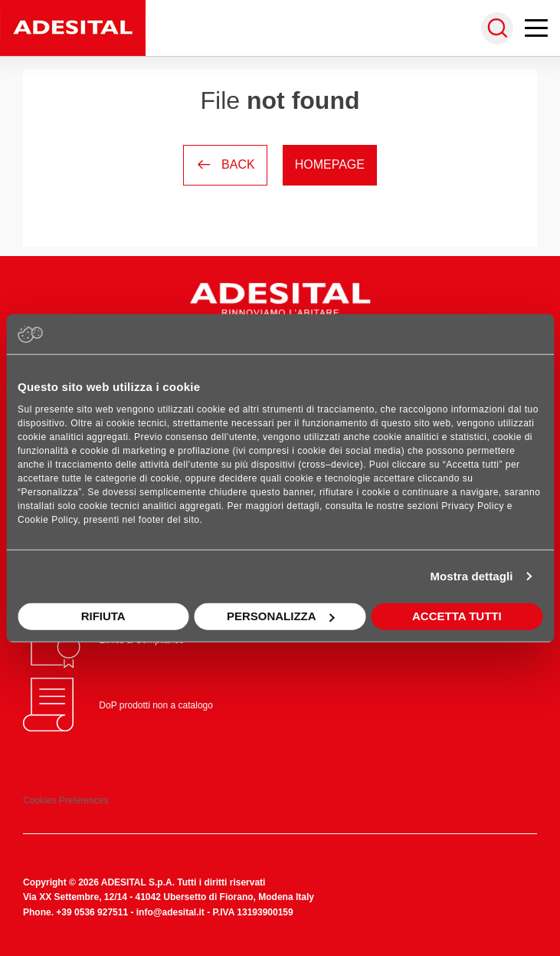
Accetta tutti (457, 616)
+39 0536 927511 (92, 912)
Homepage (330, 164)
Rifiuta (103, 616)
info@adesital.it (170, 912)
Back (225, 164)
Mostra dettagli (471, 576)
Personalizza (281, 616)
